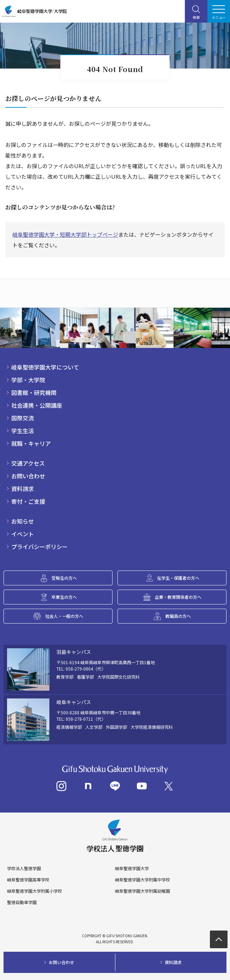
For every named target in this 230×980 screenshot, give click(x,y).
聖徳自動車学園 (22, 902)
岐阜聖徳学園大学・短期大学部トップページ (65, 234)
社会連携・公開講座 (37, 405)
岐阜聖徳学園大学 (132, 868)
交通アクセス (28, 463)
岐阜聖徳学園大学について (45, 367)
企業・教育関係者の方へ (178, 597)
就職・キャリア (31, 443)
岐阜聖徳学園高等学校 (28, 880)
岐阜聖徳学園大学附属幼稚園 (143, 891)
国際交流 (23, 418)
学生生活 (23, 431)
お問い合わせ (28, 476)
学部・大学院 (28, 380)
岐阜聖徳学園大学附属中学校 (143, 880)
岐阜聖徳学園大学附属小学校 (35, 891)
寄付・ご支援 (28, 501)
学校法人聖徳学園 (24, 868)
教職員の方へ (178, 616)
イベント (23, 534)
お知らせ (23, 521)
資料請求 (23, 489)
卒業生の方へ (64, 597)
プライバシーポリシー (40, 547)
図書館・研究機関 (34, 392)
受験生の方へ (64, 578)
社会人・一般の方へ (64, 616)
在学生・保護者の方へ (178, 578)
